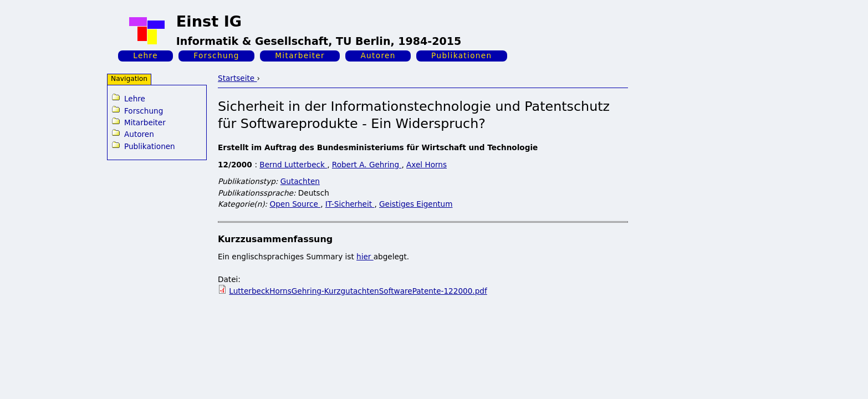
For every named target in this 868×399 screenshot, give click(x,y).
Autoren (378, 55)
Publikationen (461, 55)
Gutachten (300, 181)
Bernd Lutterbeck (293, 165)
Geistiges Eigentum (416, 204)
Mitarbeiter (300, 55)
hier (365, 257)
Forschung (216, 55)
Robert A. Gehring (367, 165)
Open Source (295, 204)
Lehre (145, 55)
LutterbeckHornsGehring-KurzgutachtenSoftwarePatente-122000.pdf (358, 291)
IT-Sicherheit (350, 204)
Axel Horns (427, 165)
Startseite (237, 78)
